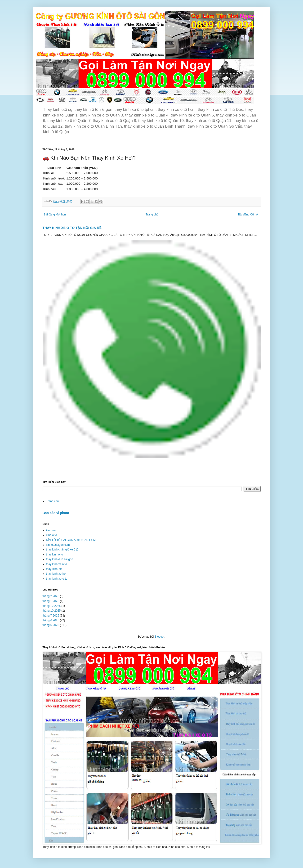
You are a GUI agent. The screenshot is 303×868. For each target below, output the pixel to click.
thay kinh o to (55, 555)
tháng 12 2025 (52, 606)
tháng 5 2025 (51, 625)
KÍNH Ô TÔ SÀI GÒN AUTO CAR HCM (71, 540)
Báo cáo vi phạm (56, 513)
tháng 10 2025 (52, 611)
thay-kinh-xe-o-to (57, 579)
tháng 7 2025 (51, 616)
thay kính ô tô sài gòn (60, 559)
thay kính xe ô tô (57, 564)
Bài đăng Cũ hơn (249, 215)
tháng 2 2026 (51, 596)
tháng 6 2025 (51, 620)
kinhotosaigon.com (58, 545)
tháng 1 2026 (51, 601)
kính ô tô (52, 535)
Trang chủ (152, 215)
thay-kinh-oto (54, 569)
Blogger (160, 637)
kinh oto (51, 530)
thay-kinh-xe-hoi (56, 574)
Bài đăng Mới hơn (55, 215)
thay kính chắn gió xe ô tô (62, 550)
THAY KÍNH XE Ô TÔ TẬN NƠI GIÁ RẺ (72, 228)
